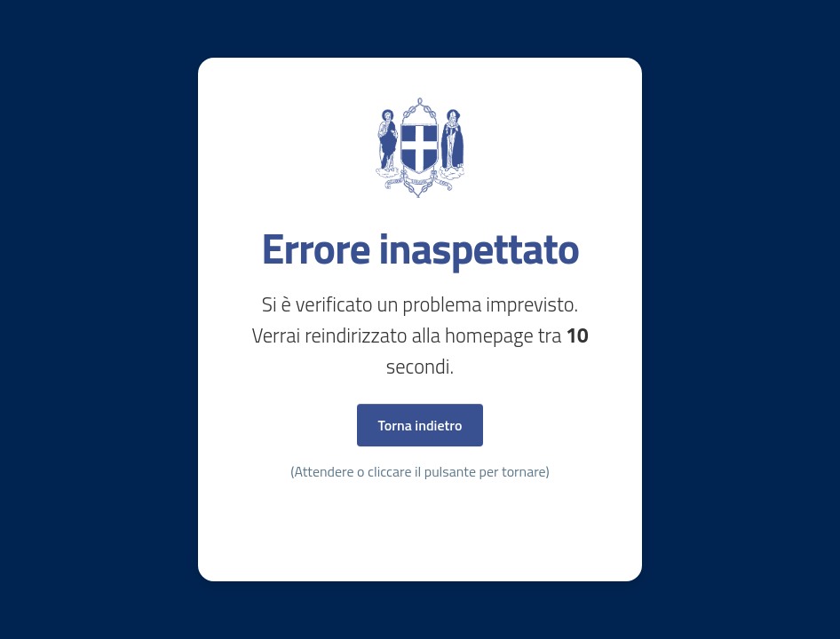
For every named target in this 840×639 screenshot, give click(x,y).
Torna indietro (420, 425)
